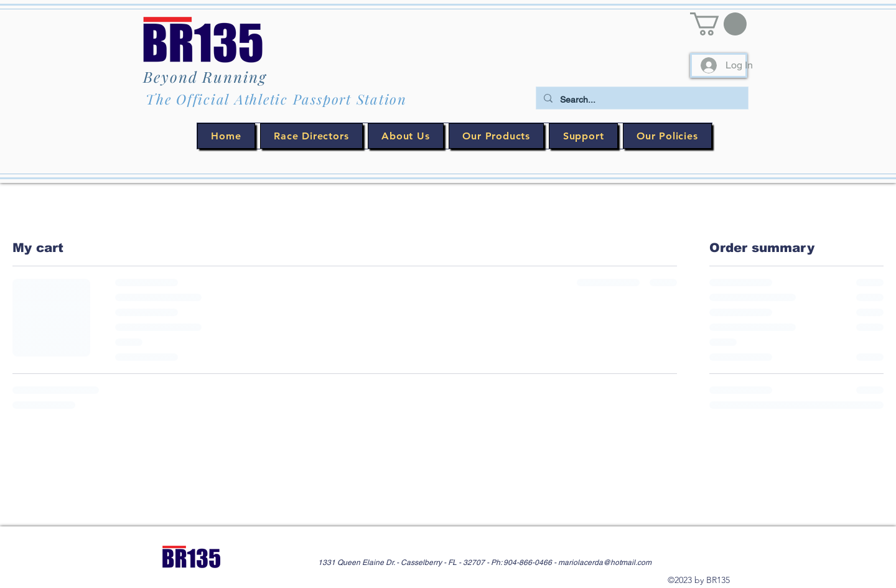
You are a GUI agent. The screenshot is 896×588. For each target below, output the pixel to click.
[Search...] (641, 100)
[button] (718, 24)
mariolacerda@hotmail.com (605, 562)
